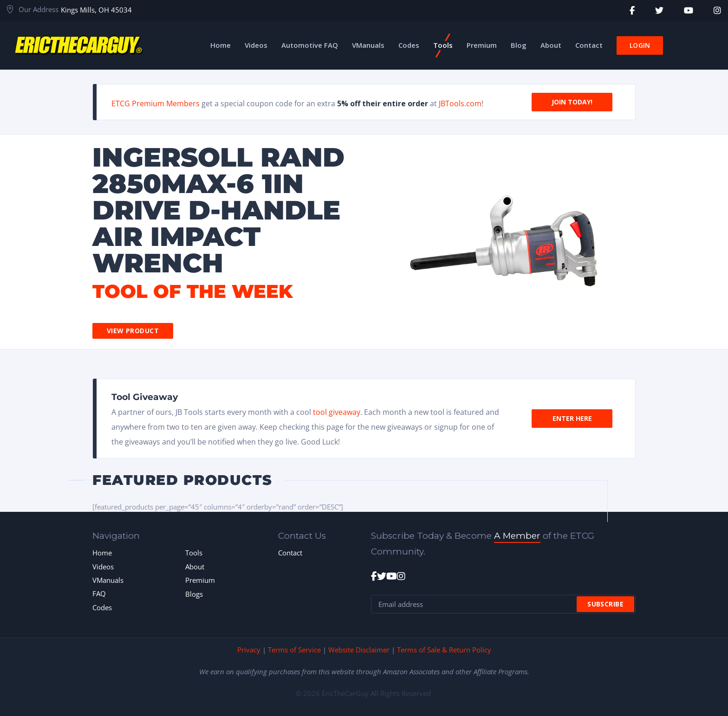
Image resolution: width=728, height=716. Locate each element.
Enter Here (572, 418)
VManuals (108, 580)
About (195, 567)
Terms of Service (294, 650)
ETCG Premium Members (156, 103)
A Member (517, 536)
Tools (194, 553)
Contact (290, 553)
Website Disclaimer (359, 650)
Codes (102, 607)
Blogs (194, 594)
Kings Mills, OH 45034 (96, 10)
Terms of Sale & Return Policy (444, 650)
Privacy (249, 650)
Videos (103, 567)
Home (102, 553)
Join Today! (572, 102)
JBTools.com (460, 103)
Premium (200, 580)
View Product (133, 331)
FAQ (99, 593)
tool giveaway (337, 412)
